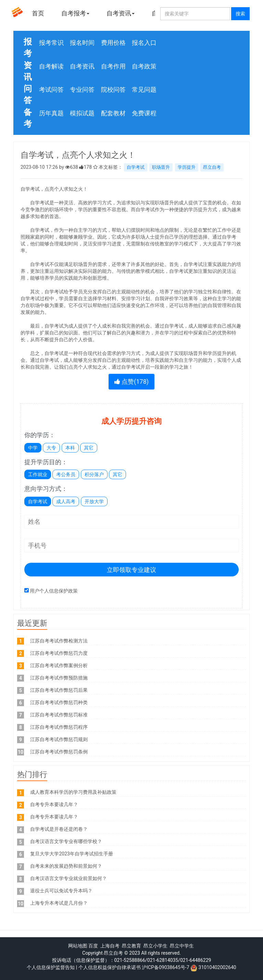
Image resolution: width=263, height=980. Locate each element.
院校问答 (113, 90)
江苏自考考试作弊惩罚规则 (59, 739)
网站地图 (78, 946)
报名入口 (144, 43)
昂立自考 (212, 167)
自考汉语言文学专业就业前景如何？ (68, 878)
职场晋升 (161, 167)
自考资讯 (121, 13)
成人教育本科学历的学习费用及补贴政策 (73, 792)
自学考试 (136, 167)
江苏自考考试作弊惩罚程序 (59, 727)
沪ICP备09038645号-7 (165, 967)
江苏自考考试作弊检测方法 (59, 641)
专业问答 (82, 90)
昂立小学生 (155, 946)
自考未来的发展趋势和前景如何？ (66, 866)
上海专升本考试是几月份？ (59, 903)
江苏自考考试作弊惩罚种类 (59, 702)
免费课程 (144, 113)
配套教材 (113, 113)
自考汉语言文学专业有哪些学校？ (66, 841)
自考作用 (113, 66)
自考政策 (144, 66)
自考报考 (75, 13)
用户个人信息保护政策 (54, 591)
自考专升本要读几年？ (54, 804)
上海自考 (110, 946)
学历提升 (187, 167)
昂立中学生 (182, 946)
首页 (38, 13)
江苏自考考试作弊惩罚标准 (59, 715)
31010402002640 (217, 967)
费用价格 (113, 43)
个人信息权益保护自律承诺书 (110, 967)
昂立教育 (131, 946)
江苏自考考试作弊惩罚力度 (59, 653)
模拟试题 (82, 113)
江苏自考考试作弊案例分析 (59, 665)
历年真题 (51, 113)
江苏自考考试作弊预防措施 (59, 678)
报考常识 (51, 43)
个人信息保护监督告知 (51, 967)
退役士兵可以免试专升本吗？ (61, 891)
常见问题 (144, 90)
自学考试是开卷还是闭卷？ (59, 829)
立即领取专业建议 (131, 570)
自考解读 (51, 66)
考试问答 (51, 90)
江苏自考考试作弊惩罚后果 (59, 690)
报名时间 (82, 43)
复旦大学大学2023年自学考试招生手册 (71, 854)
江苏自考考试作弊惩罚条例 (59, 752)
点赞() (131, 381)
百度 (93, 946)
